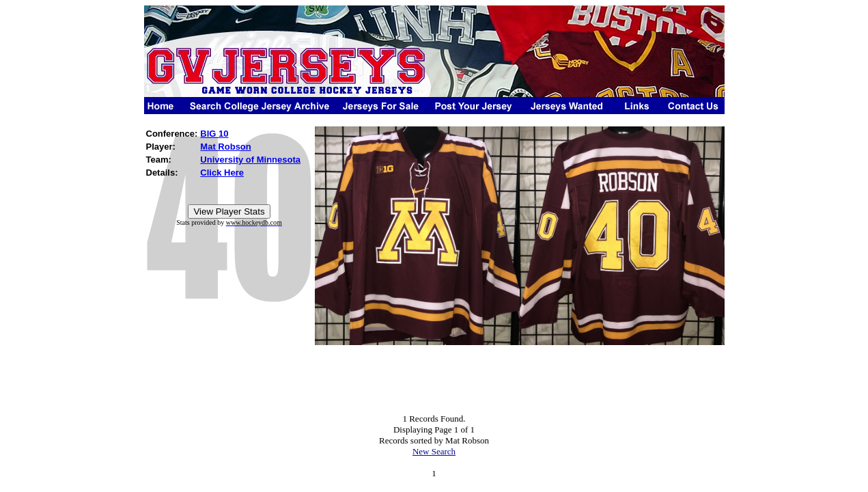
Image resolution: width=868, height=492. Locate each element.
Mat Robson (225, 147)
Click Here (222, 173)
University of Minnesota (250, 160)
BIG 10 (214, 134)
